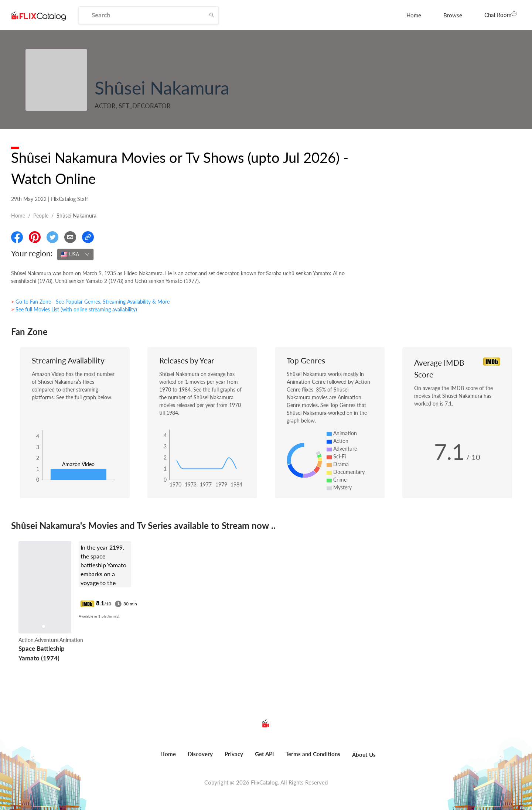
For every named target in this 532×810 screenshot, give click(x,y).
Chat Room (501, 14)
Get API (264, 754)
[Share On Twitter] (52, 237)
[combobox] (75, 254)
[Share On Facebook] (17, 237)
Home (414, 15)
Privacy (234, 754)
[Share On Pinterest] (35, 237)
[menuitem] (414, 15)
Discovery (200, 754)
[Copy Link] (88, 237)
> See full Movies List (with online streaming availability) (74, 309)
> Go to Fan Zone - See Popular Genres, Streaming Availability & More (90, 302)
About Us (364, 755)
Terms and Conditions (313, 754)
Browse (453, 15)
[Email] (70, 237)
